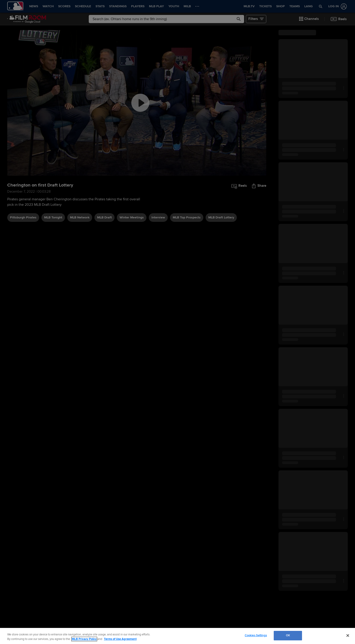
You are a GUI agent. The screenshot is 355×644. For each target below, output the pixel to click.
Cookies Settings (256, 635)
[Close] (348, 635)
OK (288, 635)
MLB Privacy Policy (84, 639)
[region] (177, 636)
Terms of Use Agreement (120, 639)
